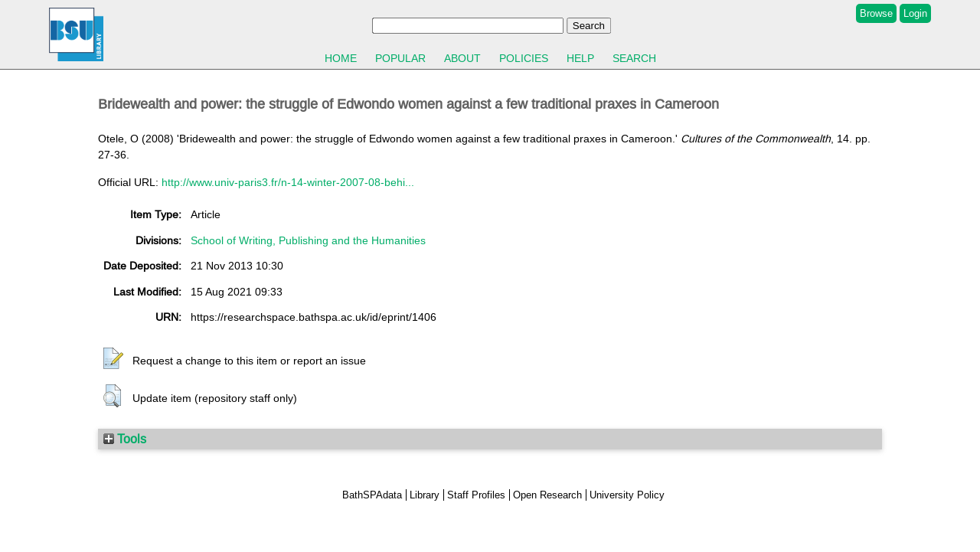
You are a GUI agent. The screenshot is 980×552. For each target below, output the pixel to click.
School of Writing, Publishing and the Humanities (308, 240)
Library (425, 495)
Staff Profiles (476, 495)
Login (915, 13)
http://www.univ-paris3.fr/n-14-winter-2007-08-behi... (288, 182)
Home (341, 58)
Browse (876, 13)
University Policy (627, 495)
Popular (400, 58)
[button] (113, 359)
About (462, 58)
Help (580, 58)
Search (634, 58)
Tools (125, 439)
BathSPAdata (372, 495)
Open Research (547, 495)
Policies (524, 58)
